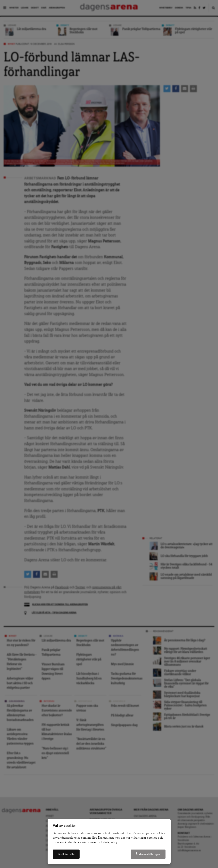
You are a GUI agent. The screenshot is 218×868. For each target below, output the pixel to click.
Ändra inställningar (148, 854)
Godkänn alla (66, 854)
